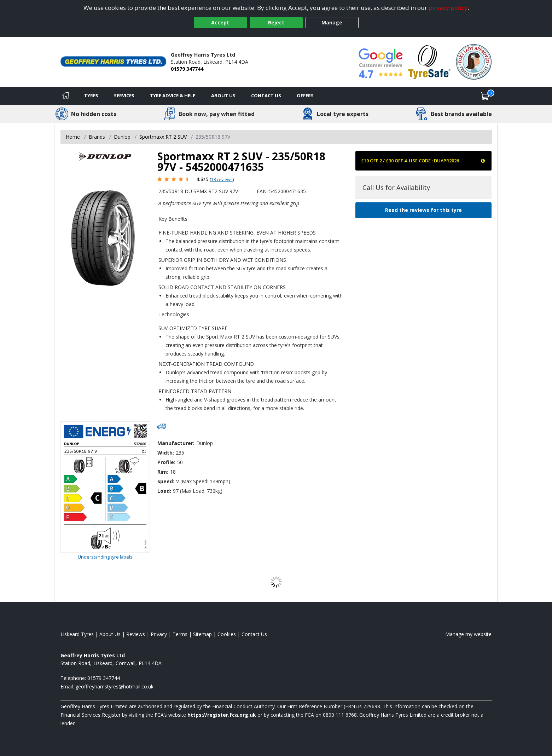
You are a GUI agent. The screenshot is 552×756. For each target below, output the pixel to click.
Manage (332, 22)
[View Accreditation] (429, 61)
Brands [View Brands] (97, 137)
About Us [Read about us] (110, 634)
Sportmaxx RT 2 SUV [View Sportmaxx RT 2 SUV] (163, 137)
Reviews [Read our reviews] (136, 634)
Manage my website (468, 634)
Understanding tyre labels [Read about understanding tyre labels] (105, 557)
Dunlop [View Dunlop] (122, 137)
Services (124, 96)
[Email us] (114, 686)
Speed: (166, 481)
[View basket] (485, 96)
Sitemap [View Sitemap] (202, 634)
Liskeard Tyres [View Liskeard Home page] (77, 634)
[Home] (66, 96)
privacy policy (448, 8)
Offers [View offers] (305, 96)
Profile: (166, 462)
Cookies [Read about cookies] (227, 634)
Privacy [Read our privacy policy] (159, 634)
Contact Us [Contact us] (266, 96)
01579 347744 (187, 69)
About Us (223, 96)
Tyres (91, 96)
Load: (164, 491)
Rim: (163, 472)
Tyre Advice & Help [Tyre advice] (173, 96)
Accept (220, 22)
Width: (166, 453)
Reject (276, 22)
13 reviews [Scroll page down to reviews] (222, 179)
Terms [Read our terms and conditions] (180, 634)
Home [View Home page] (73, 137)
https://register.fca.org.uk (222, 715)
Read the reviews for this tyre (423, 210)
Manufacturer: (176, 443)
